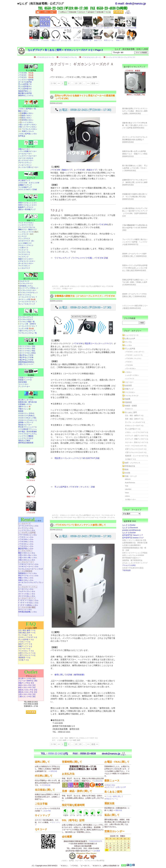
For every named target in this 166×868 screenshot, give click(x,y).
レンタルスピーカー (26, 562)
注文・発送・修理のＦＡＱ (69, 738)
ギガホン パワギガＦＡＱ (28, 637)
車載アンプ (129, 389)
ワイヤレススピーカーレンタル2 (31, 569)
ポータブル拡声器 (25, 82)
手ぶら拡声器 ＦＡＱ (26, 639)
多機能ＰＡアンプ (25, 185)
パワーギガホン (130, 368)
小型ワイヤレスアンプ (27, 331)
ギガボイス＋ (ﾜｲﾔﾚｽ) (26, 413)
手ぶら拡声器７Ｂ (25, 84)
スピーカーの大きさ (26, 158)
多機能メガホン (28, 113)
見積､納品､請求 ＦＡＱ (27, 633)
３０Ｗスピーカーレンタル (28, 567)
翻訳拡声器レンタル (26, 548)
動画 (127, 469)
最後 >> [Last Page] (95, 83)
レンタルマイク (24, 268)
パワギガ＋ (129, 362)
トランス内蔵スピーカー (28, 151)
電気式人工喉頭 (24, 441)
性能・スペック (131, 476)
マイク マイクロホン (26, 223)
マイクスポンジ (24, 266)
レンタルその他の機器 (27, 607)
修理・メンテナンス (133, 463)
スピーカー (31, 147)
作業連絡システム (25, 404)
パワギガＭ (78, 343)
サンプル (128, 342)
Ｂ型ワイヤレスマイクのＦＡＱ (65, 517)
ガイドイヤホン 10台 (27, 346)
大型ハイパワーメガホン (28, 127)
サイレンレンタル (25, 610)
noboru (127, 496)
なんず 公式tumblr (129, 533)
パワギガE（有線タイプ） (87, 170)
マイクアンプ (23, 257)
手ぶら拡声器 (31, 70)
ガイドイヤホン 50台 (27, 351)
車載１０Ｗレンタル (26, 578)
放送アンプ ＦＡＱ (25, 644)
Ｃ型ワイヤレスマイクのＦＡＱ (87, 517)
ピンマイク (22, 236)
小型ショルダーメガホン (28, 125)
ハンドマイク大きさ (26, 438)
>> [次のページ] (88, 83)
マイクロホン (130, 392)
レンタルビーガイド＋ (27, 598)
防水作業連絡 (32, 432)
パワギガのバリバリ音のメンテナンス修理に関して (80, 525)
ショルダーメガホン (132, 375)
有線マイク (31, 220)
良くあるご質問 (53, 50)
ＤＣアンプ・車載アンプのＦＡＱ (137, 439)
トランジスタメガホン (31, 106)
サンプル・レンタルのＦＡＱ (135, 422)
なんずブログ (35, 50)
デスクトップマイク (26, 245)
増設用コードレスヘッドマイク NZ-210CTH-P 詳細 (77, 458)
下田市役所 (126, 570)
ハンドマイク (130, 379)
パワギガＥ (26, 75)
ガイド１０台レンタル (27, 594)
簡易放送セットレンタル (28, 573)
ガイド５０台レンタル (27, 596)
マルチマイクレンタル (27, 591)
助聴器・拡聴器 (131, 406)
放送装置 (128, 386)
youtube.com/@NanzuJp (131, 530)
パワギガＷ (129, 365)
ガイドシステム (25, 295)
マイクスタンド (24, 254)
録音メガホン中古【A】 (27, 687)
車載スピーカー (24, 149)
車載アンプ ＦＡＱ (25, 646)
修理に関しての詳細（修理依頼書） (70, 675)
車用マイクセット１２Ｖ (28, 203)
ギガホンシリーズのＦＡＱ (78, 50)
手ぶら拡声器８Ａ (25, 86)
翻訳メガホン (23, 111)
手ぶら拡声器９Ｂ (25, 89)
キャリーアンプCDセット (29, 288)
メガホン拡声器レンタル (28, 134)
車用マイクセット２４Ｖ (28, 205)
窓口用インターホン (26, 400)
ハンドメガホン (28, 122)
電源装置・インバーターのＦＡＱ (137, 456)
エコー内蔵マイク (25, 243)
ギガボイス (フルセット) (27, 420)
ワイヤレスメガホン (30, 129)
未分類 (128, 473)
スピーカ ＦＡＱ (24, 649)
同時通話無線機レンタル (28, 612)
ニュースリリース (132, 335)
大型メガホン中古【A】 (27, 694)
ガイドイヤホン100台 (28, 353)
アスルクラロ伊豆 (129, 565)
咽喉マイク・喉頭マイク (28, 229)
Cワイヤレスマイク (31, 315)
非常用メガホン (28, 120)
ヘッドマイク (23, 234)
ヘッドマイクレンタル (27, 530)
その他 (31, 397)
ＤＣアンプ (31, 200)
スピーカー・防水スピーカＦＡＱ (137, 442)
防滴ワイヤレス (28, 131)
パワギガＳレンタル (26, 546)
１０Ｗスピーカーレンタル (28, 564)
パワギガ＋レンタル (26, 537)
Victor (127, 493)
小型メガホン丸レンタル (28, 555)
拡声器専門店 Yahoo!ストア (133, 535)
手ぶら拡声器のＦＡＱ (97, 286)
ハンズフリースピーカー (28, 156)
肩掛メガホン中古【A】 (27, 685)
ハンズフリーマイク (26, 225)
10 (76, 83)
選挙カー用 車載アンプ (27, 209)
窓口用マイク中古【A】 (27, 679)
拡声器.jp (22, 136)
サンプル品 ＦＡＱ (25, 635)
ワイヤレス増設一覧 (27, 322)
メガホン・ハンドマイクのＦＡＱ (137, 432)
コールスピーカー (25, 154)
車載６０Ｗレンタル (26, 580)
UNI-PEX (128, 489)
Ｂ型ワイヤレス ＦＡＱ (27, 653)
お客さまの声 (65, 286)
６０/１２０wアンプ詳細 (28, 189)
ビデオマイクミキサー (27, 261)
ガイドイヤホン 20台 (27, 348)
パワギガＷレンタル (26, 539)
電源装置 (128, 402)
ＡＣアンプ (31, 178)
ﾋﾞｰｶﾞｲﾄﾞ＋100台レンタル (28, 605)
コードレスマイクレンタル (28, 526)
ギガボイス (129, 409)
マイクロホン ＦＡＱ (26, 651)
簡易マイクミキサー (26, 259)
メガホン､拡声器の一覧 (27, 109)
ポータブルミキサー (26, 263)
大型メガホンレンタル (27, 560)
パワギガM (102, 224)
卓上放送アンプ (24, 180)
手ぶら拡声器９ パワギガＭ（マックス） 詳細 (75, 487)
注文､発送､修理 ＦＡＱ (27, 630)
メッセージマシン (25, 165)
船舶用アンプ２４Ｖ (26, 207)
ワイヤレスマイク (26, 283)
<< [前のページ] (59, 83)
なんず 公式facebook (130, 528)
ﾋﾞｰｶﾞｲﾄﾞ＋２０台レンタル (28, 603)
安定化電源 (22, 382)
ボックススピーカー (26, 160)
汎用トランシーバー (26, 364)
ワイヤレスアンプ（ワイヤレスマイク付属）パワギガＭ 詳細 (81, 258)
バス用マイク (23, 248)
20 (80, 83)
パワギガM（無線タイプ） (62, 170)
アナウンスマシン (25, 163)
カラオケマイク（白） (27, 241)
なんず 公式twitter (129, 525)
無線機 (31, 344)
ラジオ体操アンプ (25, 187)
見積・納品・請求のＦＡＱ (134, 419)
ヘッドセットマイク (26, 232)
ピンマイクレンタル (26, 528)
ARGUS (128, 479)
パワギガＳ (26, 77)
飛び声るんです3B (26, 357)
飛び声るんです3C (26, 360)
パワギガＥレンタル (26, 544)
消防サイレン (24, 407)
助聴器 (21, 411)
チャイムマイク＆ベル (27, 227)
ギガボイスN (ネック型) (27, 418)
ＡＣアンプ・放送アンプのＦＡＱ (137, 436)
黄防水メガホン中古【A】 (28, 692)
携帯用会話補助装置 (26, 443)
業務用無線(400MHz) (26, 362)
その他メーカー (67, 288)
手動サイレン (24, 409)
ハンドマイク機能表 (26, 436)
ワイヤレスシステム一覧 (28, 333)
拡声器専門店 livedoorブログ (133, 538)
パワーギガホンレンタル (28, 535)
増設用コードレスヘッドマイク (98, 343)
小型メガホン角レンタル (28, 558)
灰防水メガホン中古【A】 (28, 690)
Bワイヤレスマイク (31, 279)
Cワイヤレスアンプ (26, 317)
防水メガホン (27, 118)
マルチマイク (24, 281)
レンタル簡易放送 (25, 571)
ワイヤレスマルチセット (29, 293)
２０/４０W (23, 183)
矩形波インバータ (25, 380)
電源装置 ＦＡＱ (24, 658)
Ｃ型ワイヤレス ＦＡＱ (27, 655)
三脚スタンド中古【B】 (27, 697)
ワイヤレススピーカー (28, 290)
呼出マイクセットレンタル (28, 576)
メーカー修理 (72, 740)
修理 (79, 740)
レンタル (31, 521)
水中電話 (22, 432)
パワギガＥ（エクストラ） (134, 355)
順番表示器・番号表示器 (28, 402)
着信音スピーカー (25, 425)
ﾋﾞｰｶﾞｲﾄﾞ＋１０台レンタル (28, 600)
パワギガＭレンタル (26, 542)
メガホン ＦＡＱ (24, 642)
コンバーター (23, 384)
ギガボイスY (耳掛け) (26, 416)
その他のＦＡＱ (130, 459)
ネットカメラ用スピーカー (28, 167)
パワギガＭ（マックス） (107, 517)
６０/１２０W (34, 183)
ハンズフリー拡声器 (26, 80)
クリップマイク (24, 239)
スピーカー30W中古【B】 (28, 681)
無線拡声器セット (25, 91)
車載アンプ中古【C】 (26, 683)
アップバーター (24, 387)
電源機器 (31, 375)
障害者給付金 (130, 466)
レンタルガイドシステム (28, 587)
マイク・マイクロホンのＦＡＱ (136, 446)
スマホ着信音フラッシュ (28, 429)
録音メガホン (27, 116)
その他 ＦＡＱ (23, 660)
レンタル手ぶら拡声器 (27, 533)
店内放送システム (26, 286)
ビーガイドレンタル (26, 589)
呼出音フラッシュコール (28, 427)
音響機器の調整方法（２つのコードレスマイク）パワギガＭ (85, 296)
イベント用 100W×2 (28, 324)
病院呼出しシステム (26, 96)
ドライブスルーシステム (28, 434)
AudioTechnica (130, 483)
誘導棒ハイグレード (26, 422)
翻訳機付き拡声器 (25, 93)
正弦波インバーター (26, 378)
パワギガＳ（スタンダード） (135, 352)
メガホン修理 (62, 740)
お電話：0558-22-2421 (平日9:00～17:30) (83, 110)
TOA (127, 486)
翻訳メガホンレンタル (27, 553)
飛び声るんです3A (26, 355)
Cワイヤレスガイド (26, 319)
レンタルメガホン (25, 551)
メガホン (128, 372)
